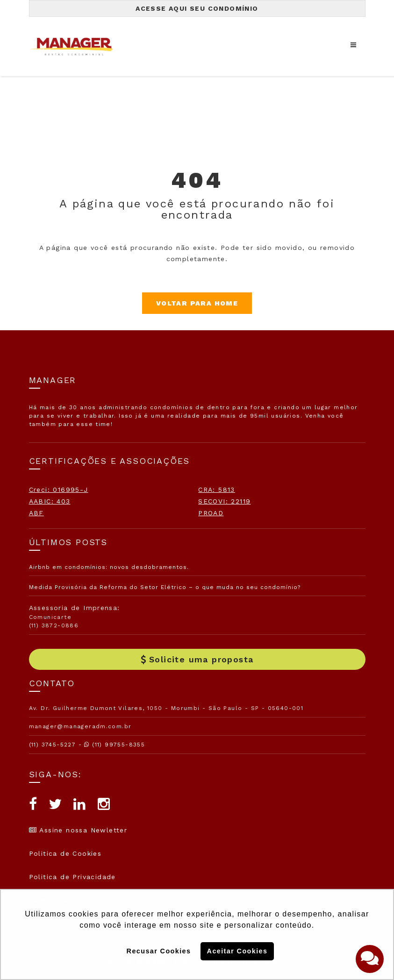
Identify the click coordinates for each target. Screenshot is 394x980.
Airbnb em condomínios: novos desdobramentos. (109, 567)
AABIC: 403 (50, 501)
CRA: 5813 (217, 490)
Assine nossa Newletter (78, 830)
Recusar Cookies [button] (159, 951)
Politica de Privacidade (72, 877)
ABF (36, 513)
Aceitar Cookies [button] (237, 951)
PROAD (211, 513)
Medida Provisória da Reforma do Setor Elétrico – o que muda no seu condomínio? (165, 587)
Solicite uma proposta (197, 659)
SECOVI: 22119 (224, 501)
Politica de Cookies (65, 853)
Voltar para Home (197, 303)
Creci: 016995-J (59, 490)
